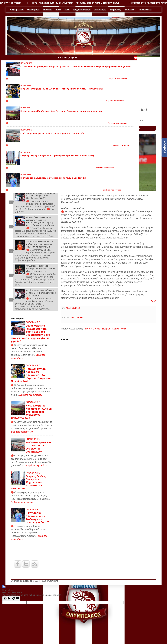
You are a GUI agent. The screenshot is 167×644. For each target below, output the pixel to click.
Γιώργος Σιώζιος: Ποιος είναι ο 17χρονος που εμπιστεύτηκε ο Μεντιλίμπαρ (57, 156)
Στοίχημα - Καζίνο (110, 329)
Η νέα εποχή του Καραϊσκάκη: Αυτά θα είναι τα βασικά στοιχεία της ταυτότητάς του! (62, 111)
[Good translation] (7, 599)
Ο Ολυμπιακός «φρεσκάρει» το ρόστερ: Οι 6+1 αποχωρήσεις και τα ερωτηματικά (41, 293)
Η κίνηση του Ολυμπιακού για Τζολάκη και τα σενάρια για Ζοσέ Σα (53, 178)
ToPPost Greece (92, 329)
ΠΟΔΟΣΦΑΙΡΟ (26, 63)
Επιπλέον (130, 9)
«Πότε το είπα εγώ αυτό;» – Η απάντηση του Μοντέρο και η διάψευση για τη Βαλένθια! (40, 244)
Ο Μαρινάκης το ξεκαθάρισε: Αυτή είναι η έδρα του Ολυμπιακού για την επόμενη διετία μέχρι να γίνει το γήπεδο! (76, 67)
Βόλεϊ (58, 9)
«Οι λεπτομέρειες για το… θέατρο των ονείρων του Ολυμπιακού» (52, 133)
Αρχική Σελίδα (17, 9)
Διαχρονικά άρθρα (82, 9)
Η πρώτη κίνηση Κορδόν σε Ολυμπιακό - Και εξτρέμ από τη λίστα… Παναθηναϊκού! (82, 3)
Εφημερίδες (115, 9)
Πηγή (153, 301)
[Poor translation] (15, 599)
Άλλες (123, 329)
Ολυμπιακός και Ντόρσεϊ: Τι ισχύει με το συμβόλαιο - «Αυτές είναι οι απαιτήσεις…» (41, 268)
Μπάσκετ (47, 9)
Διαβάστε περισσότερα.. (118, 79)
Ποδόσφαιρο (33, 9)
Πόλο (67, 9)
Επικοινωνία (145, 9)
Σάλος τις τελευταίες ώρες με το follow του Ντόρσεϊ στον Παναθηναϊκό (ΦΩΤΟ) (41, 196)
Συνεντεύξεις (100, 9)
